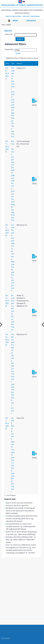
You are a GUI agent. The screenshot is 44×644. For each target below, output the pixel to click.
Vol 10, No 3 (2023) (7, 301)
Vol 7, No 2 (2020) (7, 423)
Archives (31, 21)
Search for (9, 34)
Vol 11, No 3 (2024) (7, 147)
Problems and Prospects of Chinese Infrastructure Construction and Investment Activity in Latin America (13, 374)
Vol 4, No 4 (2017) (7, 73)
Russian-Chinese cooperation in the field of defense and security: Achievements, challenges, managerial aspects (13, 181)
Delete (18, 53)
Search (9, 25)
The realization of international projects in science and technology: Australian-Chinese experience (13, 102)
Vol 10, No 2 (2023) (7, 340)
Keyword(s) (9, 49)
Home (3, 25)
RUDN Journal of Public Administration (22, 9)
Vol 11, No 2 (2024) (7, 230)
